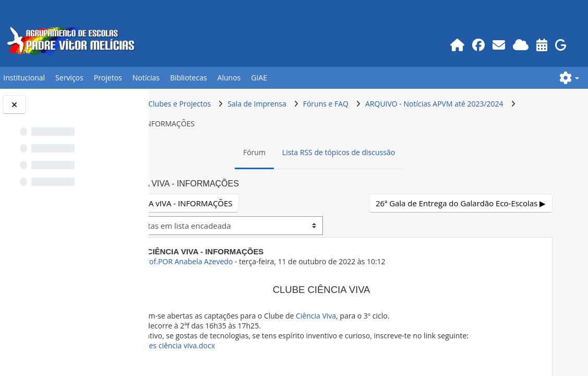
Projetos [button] (108, 78)
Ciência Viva (403, 316)
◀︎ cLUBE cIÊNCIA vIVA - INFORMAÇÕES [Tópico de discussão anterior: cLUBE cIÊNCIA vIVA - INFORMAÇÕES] (250, 203)
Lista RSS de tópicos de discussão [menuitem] (382, 152)
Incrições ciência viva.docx (254, 355)
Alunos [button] (229, 78)
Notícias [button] (146, 78)
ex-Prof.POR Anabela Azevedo (270, 261)
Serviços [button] (69, 78)
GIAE (259, 78)
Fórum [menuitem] (298, 152)
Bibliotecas (189, 78)
